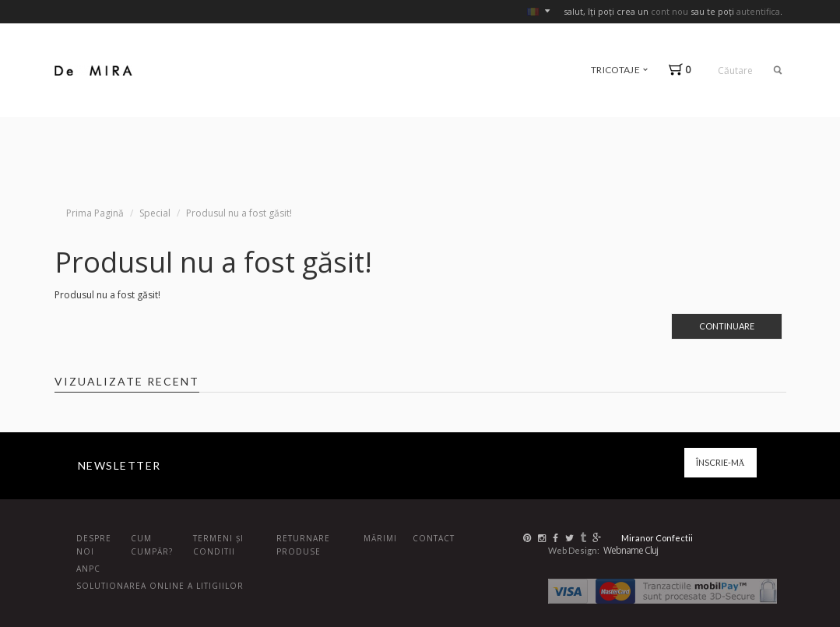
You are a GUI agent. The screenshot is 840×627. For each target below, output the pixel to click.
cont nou (670, 11)
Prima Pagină (95, 213)
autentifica (758, 11)
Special (155, 213)
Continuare (727, 326)
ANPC (88, 569)
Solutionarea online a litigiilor (160, 586)
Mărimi (380, 538)
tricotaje (619, 70)
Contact (434, 538)
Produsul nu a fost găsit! (239, 213)
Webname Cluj (631, 550)
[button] (683, 70)
